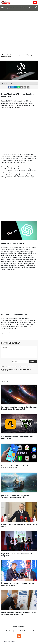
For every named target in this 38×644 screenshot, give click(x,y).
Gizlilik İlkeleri (24, 631)
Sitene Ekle (32, 631)
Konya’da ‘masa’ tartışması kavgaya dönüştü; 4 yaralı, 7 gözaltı (22, 8)
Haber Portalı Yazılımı (9, 642)
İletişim (16, 631)
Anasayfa (5, 631)
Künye (11, 631)
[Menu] (35, 3)
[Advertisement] (19, 33)
